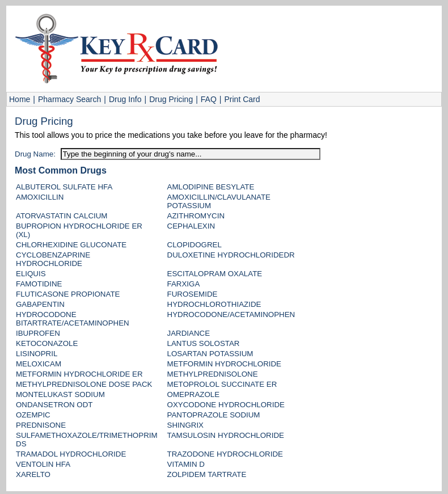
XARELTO (33, 474)
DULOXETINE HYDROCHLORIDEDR (231, 255)
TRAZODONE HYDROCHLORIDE (225, 454)
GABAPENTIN (40, 304)
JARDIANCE (189, 333)
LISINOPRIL (37, 354)
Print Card (242, 99)
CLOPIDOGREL (195, 245)
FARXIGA (184, 284)
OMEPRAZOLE (194, 394)
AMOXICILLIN (40, 197)
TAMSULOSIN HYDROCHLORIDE (226, 435)
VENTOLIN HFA (43, 464)
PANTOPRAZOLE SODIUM (214, 415)
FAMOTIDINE (39, 284)
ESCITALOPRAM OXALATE (215, 274)
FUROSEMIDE (193, 294)
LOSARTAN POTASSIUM (210, 354)
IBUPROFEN (38, 333)
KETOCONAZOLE (47, 343)
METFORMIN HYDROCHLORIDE (224, 364)
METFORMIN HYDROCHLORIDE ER (79, 374)
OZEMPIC (33, 415)
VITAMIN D (186, 464)
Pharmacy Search (69, 99)
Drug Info (125, 99)
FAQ (209, 99)
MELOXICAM (39, 364)
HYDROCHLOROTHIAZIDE (214, 304)
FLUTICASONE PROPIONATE (68, 294)
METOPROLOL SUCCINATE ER (222, 384)
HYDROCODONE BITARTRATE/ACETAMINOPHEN (73, 319)
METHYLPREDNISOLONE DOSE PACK (84, 384)
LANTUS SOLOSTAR (204, 343)
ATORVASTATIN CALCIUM (62, 216)
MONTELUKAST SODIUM (60, 394)
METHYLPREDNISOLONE (213, 374)
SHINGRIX (185, 425)
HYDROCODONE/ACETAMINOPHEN (231, 314)
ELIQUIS (31, 274)
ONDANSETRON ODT (54, 405)
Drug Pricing (171, 99)
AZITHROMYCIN (196, 216)
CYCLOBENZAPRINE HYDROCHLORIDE (53, 259)
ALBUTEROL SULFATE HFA (64, 187)
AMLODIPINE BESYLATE (211, 187)
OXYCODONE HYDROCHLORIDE (226, 405)
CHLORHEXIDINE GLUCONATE (71, 245)
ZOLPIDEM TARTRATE (207, 474)
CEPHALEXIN (191, 226)
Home (20, 99)
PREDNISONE (41, 425)
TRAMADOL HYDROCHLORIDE (71, 454)
